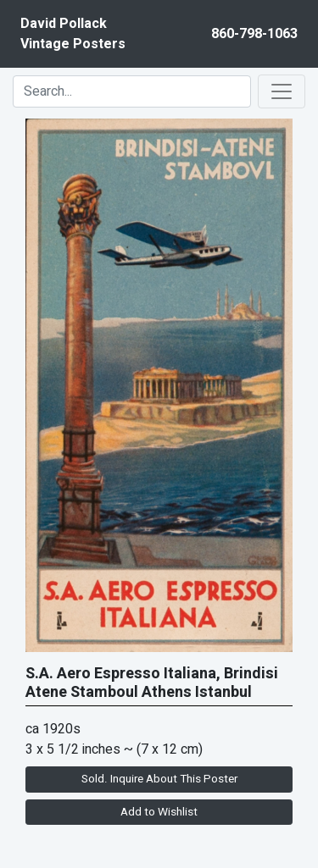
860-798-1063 (254, 34)
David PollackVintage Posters (73, 34)
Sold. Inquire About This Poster (159, 779)
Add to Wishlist (159, 812)
